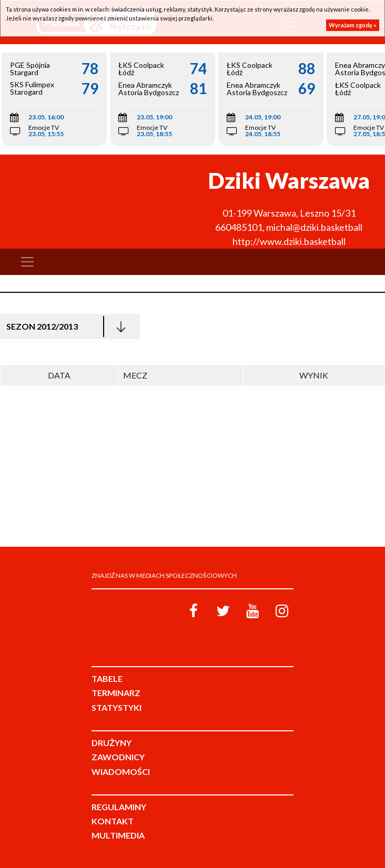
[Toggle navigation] (27, 262)
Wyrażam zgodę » (353, 25)
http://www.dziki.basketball (289, 241)
